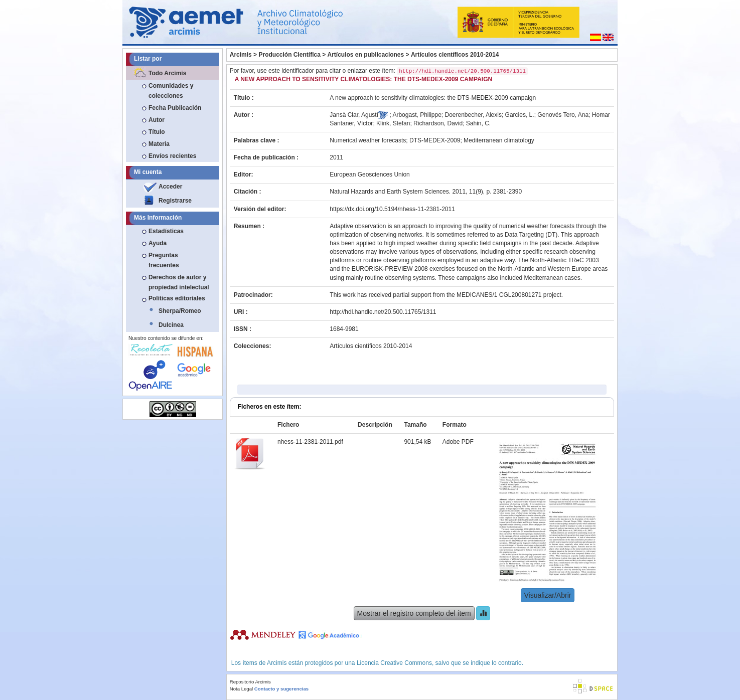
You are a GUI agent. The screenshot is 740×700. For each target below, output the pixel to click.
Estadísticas (166, 231)
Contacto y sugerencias (281, 689)
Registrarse (175, 201)
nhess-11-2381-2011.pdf (310, 442)
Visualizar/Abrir (548, 595)
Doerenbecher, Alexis (473, 115)
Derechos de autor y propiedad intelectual (179, 282)
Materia (159, 144)
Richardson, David (438, 123)
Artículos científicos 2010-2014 (455, 55)
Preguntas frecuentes (164, 260)
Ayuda (158, 243)
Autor (157, 120)
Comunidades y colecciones (171, 91)
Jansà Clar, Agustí (354, 115)
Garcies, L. (520, 115)
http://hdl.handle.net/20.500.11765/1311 (383, 312)
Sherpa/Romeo (180, 311)
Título (157, 132)
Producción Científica (289, 55)
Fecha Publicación (175, 108)
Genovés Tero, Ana (563, 115)
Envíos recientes (172, 156)
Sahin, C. (478, 123)
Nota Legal (241, 689)
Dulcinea (171, 325)
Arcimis (241, 55)
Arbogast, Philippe (417, 115)
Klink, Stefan (393, 123)
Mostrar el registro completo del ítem (414, 613)
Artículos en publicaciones (366, 55)
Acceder (170, 187)
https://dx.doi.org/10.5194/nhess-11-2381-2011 (392, 209)
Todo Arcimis (167, 73)
